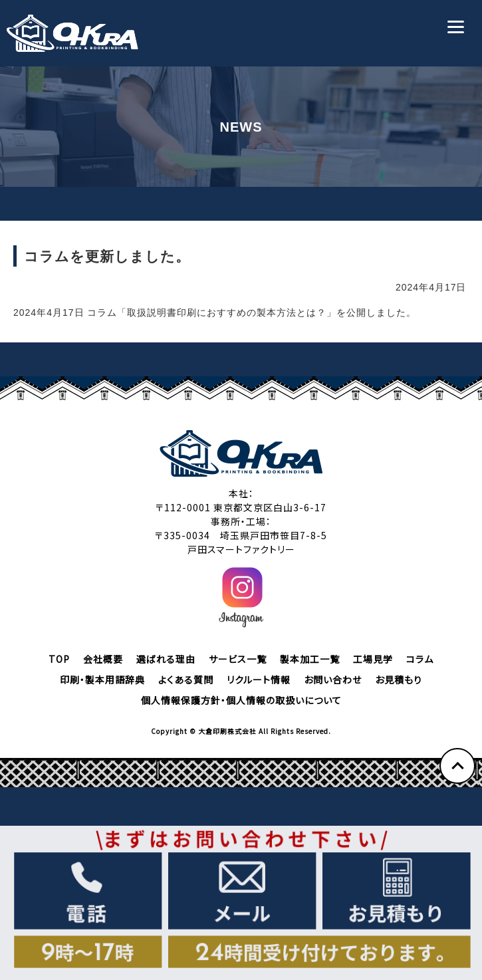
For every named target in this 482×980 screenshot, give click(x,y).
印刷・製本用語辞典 (102, 679)
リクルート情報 (259, 679)
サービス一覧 (238, 659)
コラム (420, 659)
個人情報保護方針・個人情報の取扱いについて (241, 700)
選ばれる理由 (166, 659)
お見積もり (399, 679)
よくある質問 (186, 679)
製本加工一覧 (310, 659)
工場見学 (373, 659)
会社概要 (103, 659)
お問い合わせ (333, 679)
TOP (59, 659)
